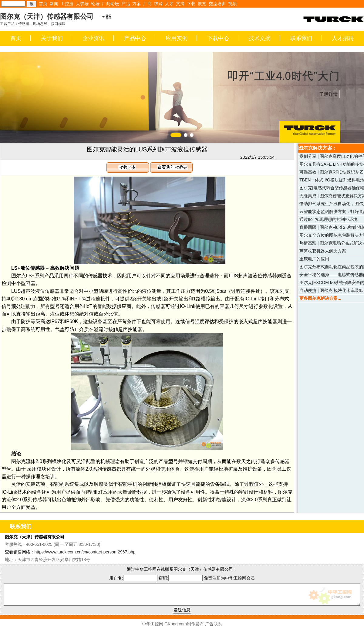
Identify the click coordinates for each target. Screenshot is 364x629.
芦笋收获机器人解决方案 (323, 251)
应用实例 (177, 38)
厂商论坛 (110, 4)
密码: (181, 578)
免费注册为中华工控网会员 (229, 578)
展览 (202, 4)
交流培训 (217, 4)
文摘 (180, 4)
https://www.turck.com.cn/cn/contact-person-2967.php (85, 552)
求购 (158, 4)
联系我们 (301, 38)
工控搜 (67, 4)
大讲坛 (82, 4)
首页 (43, 4)
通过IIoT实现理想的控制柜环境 (329, 219)
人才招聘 (343, 38)
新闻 (54, 4)
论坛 (95, 4)
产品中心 (135, 38)
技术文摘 (260, 38)
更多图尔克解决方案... (320, 298)
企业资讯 (93, 38)
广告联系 (214, 624)
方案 (136, 4)
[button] (176, 135)
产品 (126, 4)
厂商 (147, 4)
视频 (232, 4)
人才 (169, 4)
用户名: (133, 578)
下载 (191, 4)
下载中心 (218, 38)
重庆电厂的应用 (314, 259)
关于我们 (52, 38)
